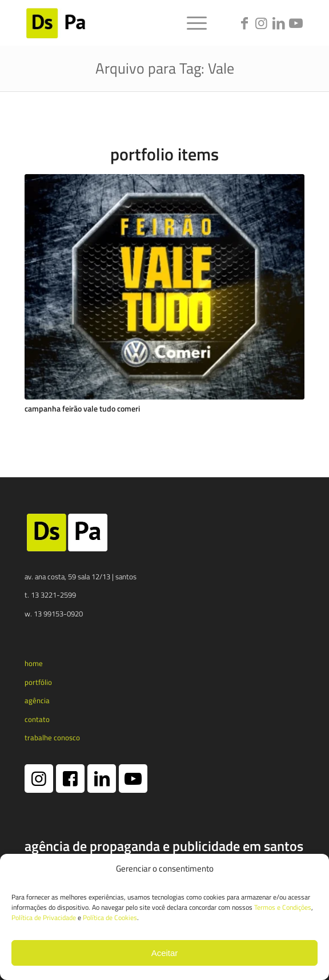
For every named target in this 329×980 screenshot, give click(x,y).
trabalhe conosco (52, 737)
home (34, 663)
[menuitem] (191, 23)
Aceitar (165, 953)
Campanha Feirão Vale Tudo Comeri (82, 409)
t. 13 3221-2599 (50, 595)
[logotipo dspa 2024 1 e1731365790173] (137, 23)
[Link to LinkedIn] (279, 23)
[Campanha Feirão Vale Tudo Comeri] (164, 287)
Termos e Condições (283, 907)
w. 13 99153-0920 (54, 614)
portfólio (38, 682)
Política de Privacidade (44, 918)
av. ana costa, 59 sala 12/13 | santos (81, 576)
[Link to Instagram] (262, 23)
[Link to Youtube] (296, 23)
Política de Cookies (110, 918)
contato (37, 719)
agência (37, 700)
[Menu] (191, 23)
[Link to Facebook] (244, 23)
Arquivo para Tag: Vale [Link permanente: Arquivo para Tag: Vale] (165, 68)
